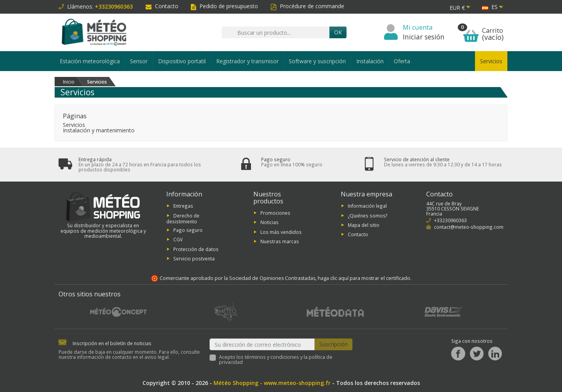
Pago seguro (188, 230)
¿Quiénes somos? (368, 215)
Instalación (370, 61)
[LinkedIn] (495, 354)
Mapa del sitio (364, 225)
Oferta (402, 61)
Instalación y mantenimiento (99, 130)
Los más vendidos (281, 232)
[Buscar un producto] (276, 32)
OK (338, 32)
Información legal (367, 206)
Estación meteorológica (90, 61)
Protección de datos (196, 249)
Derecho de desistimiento (183, 218)
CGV (178, 239)
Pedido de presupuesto (224, 6)
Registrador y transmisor (247, 61)
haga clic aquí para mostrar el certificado (364, 278)
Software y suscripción (317, 61)
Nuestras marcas (280, 241)
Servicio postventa (194, 258)
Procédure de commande (307, 6)
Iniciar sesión (424, 37)
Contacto (162, 6)
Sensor (139, 61)
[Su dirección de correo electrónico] (262, 344)
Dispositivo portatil (182, 61)
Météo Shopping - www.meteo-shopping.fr (272, 383)
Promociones (275, 213)
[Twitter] (477, 354)
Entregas (183, 206)
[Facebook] (458, 354)
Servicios (491, 61)
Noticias (269, 222)
